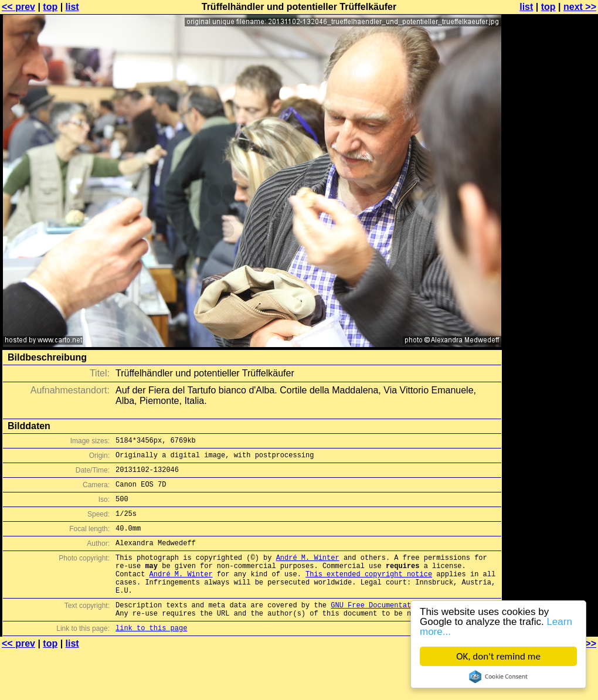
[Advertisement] (551, 151)
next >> (580, 7)
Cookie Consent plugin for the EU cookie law (498, 677)
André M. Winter (308, 573)
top (50, 7)
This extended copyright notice (369, 593)
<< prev (18, 7)
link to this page (151, 656)
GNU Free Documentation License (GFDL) (409, 629)
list (72, 7)
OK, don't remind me (498, 656)
